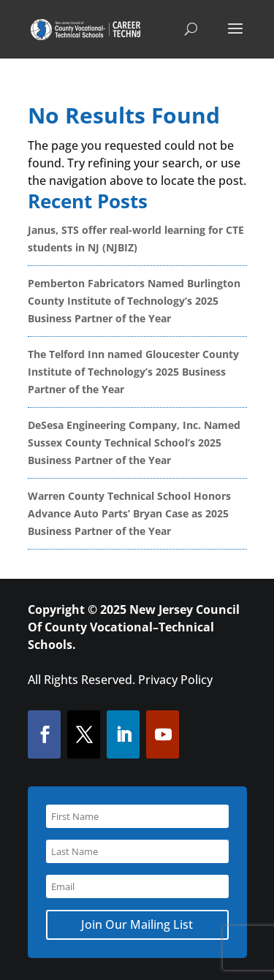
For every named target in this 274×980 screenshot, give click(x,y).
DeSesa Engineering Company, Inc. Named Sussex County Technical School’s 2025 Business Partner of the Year (134, 442)
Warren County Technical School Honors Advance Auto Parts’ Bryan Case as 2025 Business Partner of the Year (129, 513)
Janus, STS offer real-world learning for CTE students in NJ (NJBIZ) (136, 239)
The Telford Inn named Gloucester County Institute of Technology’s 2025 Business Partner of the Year (133, 372)
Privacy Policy (175, 680)
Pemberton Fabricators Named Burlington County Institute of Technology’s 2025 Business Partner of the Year (134, 301)
